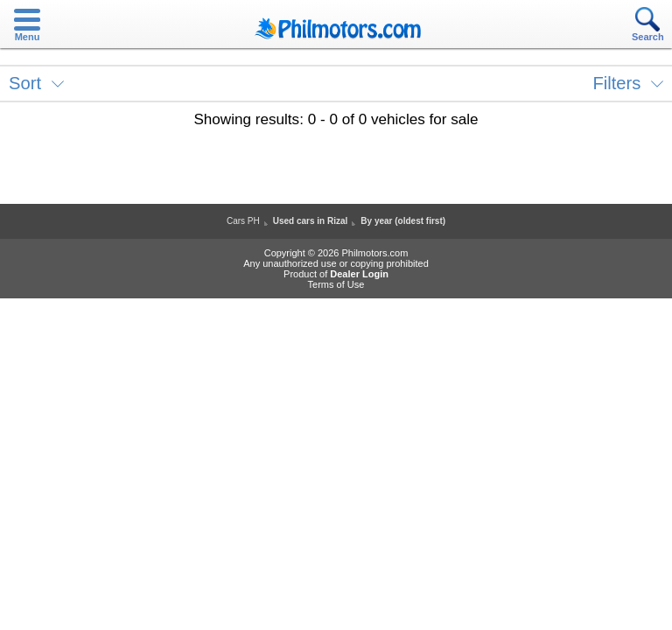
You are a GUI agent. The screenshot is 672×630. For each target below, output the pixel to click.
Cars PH (243, 221)
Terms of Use (336, 284)
